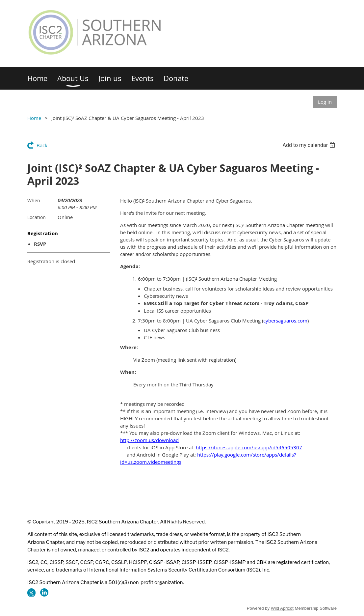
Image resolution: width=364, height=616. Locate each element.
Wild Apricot (282, 608)
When (34, 200)
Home (34, 118)
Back (42, 145)
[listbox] (310, 145)
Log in (325, 102)
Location (37, 217)
